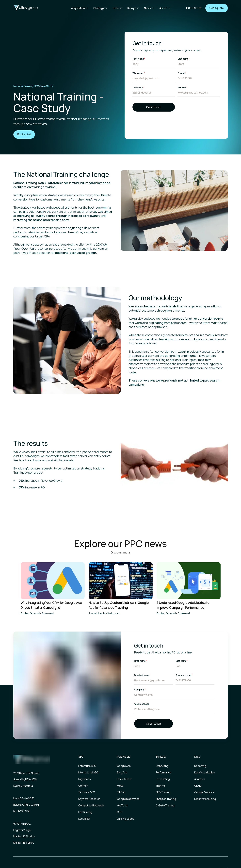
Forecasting (163, 779)
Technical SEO (87, 792)
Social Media (124, 779)
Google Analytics (204, 792)
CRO (120, 812)
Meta (120, 786)
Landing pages (126, 819)
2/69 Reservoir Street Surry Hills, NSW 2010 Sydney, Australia (26, 779)
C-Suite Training (165, 805)
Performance (163, 772)
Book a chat (24, 134)
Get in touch (153, 107)
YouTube (122, 805)
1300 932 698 (194, 8)
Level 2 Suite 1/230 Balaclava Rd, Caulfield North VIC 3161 (26, 805)
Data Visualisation (205, 772)
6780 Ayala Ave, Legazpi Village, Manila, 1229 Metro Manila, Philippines (24, 833)
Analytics (200, 779)
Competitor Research (91, 805)
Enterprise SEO (87, 766)
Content (83, 786)
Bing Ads (122, 772)
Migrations (85, 779)
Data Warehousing (205, 799)
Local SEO (84, 819)
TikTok (121, 792)
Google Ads (124, 766)
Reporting (200, 766)
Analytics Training (166, 799)
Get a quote (217, 8)
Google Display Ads (128, 799)
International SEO (88, 772)
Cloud (198, 786)
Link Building (85, 812)
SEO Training (163, 792)
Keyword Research (89, 799)
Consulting (162, 766)
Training (160, 786)
